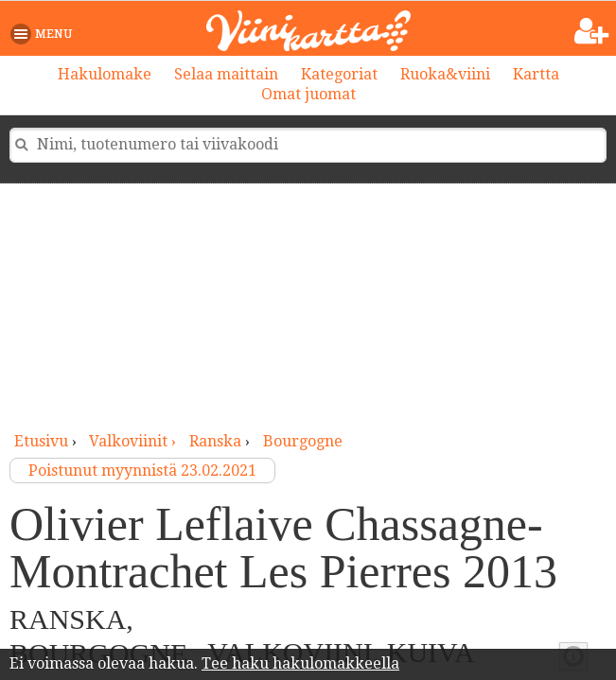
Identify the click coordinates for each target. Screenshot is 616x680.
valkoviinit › (134, 441)
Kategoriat (339, 74)
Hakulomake (105, 74)
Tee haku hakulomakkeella (300, 663)
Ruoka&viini (445, 74)
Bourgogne (303, 441)
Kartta (536, 74)
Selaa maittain (226, 74)
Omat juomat (308, 94)
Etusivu (41, 441)
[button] (45, 34)
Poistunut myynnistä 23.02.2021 (142, 471)
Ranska (215, 441)
